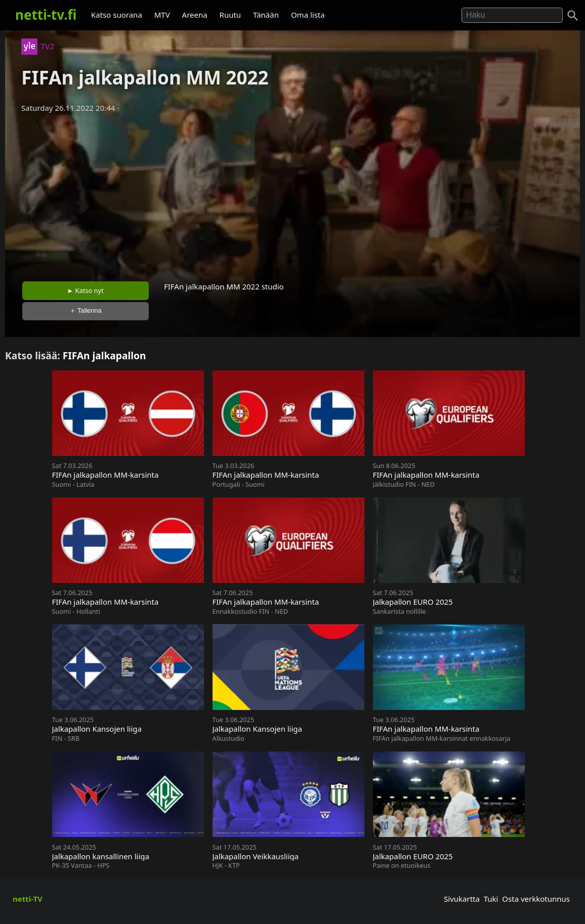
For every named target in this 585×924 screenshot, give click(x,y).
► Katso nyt (86, 290)
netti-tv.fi (46, 15)
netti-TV (28, 899)
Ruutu (231, 15)
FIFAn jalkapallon (105, 355)
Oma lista (308, 15)
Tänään (266, 15)
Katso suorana (117, 15)
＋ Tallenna (86, 310)
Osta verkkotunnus (536, 899)
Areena (195, 15)
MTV (162, 15)
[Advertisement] (292, 194)
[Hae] (512, 15)
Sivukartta (462, 899)
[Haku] (573, 16)
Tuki (491, 899)
